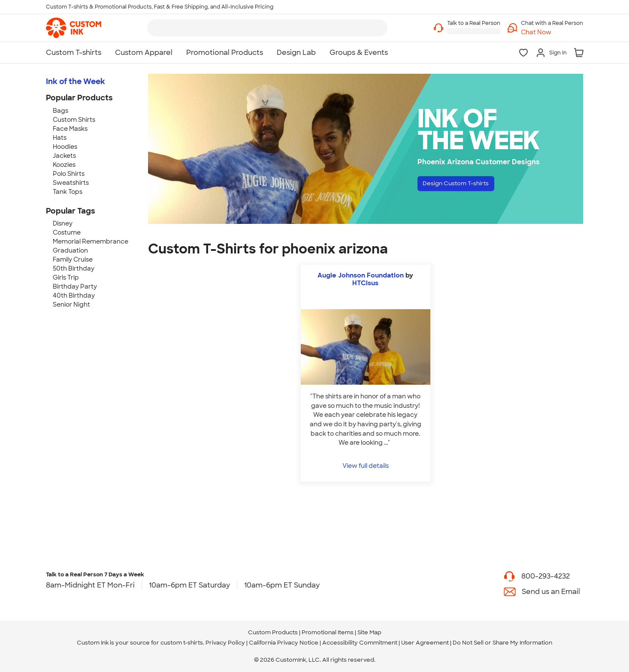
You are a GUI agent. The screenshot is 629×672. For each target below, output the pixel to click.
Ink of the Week (76, 81)
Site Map (369, 632)
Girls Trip (66, 277)
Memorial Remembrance (91, 241)
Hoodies (65, 147)
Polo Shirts (69, 174)
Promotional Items (328, 632)
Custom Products (273, 632)
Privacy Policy (225, 643)
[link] (74, 28)
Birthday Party (75, 286)
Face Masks (70, 129)
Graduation (70, 250)
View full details (366, 466)
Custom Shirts (74, 120)
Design (465, 185)
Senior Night (71, 304)
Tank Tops (68, 192)
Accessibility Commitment (360, 643)
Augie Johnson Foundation (361, 275)
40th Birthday (74, 295)
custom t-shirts (182, 643)
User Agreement (425, 643)
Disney (63, 223)
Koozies (64, 165)
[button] (552, 32)
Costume (67, 232)
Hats (60, 138)
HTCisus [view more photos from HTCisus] (365, 283)
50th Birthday (74, 268)
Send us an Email (551, 592)
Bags (60, 111)
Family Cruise (73, 259)
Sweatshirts (71, 183)
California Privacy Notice (284, 643)
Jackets (64, 156)
